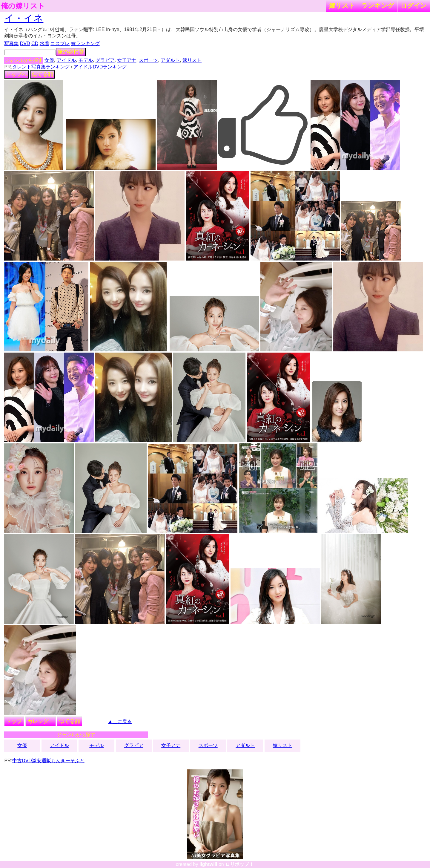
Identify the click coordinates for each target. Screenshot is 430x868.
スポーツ (148, 60)
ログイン (414, 6)
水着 (44, 43)
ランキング (378, 6)
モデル (86, 60)
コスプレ (60, 43)
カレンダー (41, 721)
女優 (49, 60)
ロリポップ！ (239, 864)
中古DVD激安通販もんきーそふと (48, 761)
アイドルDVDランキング (100, 67)
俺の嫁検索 (71, 52)
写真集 (11, 43)
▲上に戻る (120, 721)
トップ (14, 721)
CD (35, 43)
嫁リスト (342, 6)
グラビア (105, 60)
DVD (25, 43)
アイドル (66, 60)
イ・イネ (24, 18)
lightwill (208, 864)
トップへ (16, 74)
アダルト (170, 60)
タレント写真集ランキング (41, 67)
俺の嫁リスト (23, 6)
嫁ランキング (85, 43)
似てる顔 (42, 74)
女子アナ (127, 60)
